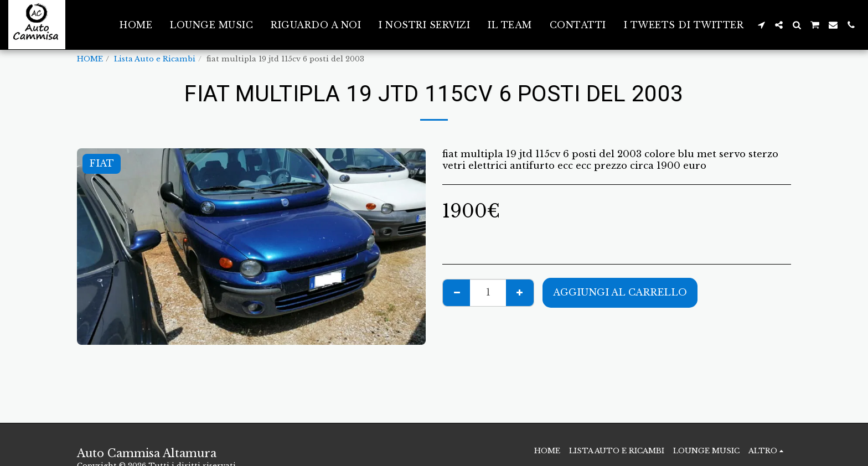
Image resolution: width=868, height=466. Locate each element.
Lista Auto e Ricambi (155, 59)
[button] (761, 25)
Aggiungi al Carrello (620, 292)
